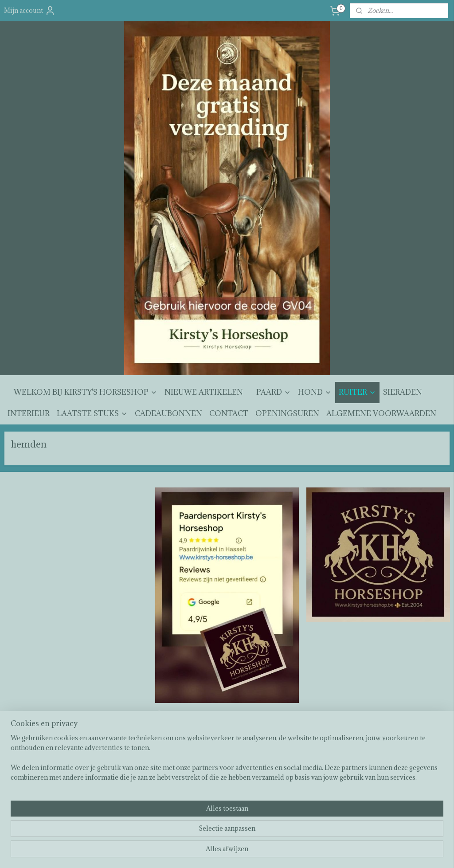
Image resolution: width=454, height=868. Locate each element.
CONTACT (229, 413)
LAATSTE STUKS (92, 413)
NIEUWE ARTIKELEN (204, 392)
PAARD (274, 392)
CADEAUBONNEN (168, 413)
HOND (315, 392)
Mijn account (30, 11)
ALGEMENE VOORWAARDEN (381, 413)
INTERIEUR (29, 413)
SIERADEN (403, 392)
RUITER (357, 392)
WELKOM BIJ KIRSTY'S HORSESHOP (86, 392)
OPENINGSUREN (287, 413)
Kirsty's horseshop (185, 715)
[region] (168, 833)
